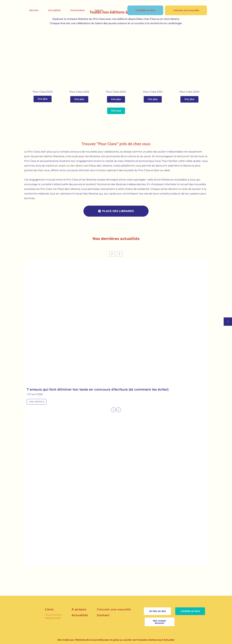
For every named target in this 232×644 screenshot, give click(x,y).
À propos (79, 609)
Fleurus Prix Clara (53, 615)
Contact (103, 615)
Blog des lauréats (53, 618)
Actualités (80, 615)
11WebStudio (82, 640)
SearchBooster (101, 640)
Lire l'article (37, 402)
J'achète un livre (145, 10)
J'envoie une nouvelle (186, 10)
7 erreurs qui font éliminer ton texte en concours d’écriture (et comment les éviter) (98, 389)
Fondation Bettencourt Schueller (155, 640)
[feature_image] (116, 325)
